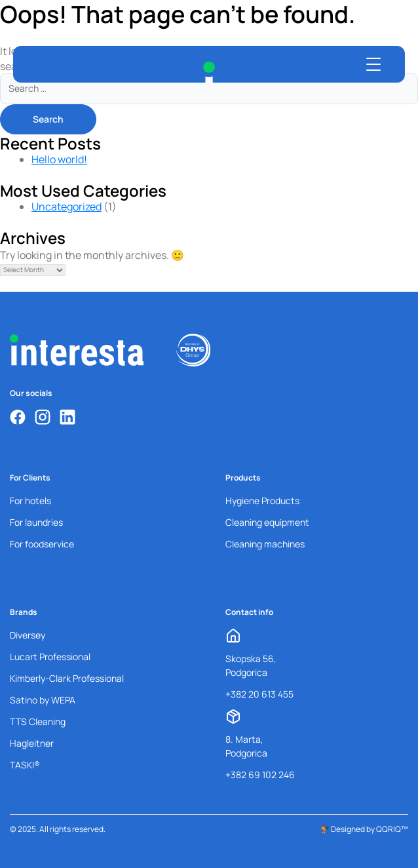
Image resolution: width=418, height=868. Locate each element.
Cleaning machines (265, 544)
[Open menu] (373, 64)
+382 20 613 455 (259, 694)
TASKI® (25, 765)
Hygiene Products (262, 501)
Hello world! (59, 159)
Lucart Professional (50, 657)
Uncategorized (66, 207)
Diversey (28, 635)
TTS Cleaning (38, 721)
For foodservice (42, 544)
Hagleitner (32, 743)
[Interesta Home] (209, 72)
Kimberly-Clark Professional (67, 678)
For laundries (36, 522)
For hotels (30, 501)
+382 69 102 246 (260, 775)
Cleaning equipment (267, 522)
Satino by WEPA (43, 700)
